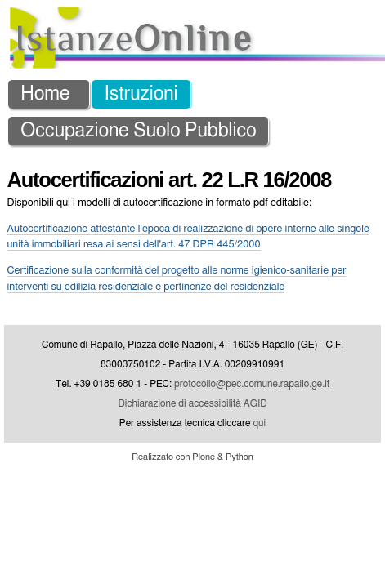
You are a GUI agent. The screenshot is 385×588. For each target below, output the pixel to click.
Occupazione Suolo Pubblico (138, 51)
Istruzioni (141, 14)
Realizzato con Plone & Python (192, 377)
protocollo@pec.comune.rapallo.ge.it (252, 304)
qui (259, 343)
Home (45, 14)
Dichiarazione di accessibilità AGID (192, 323)
